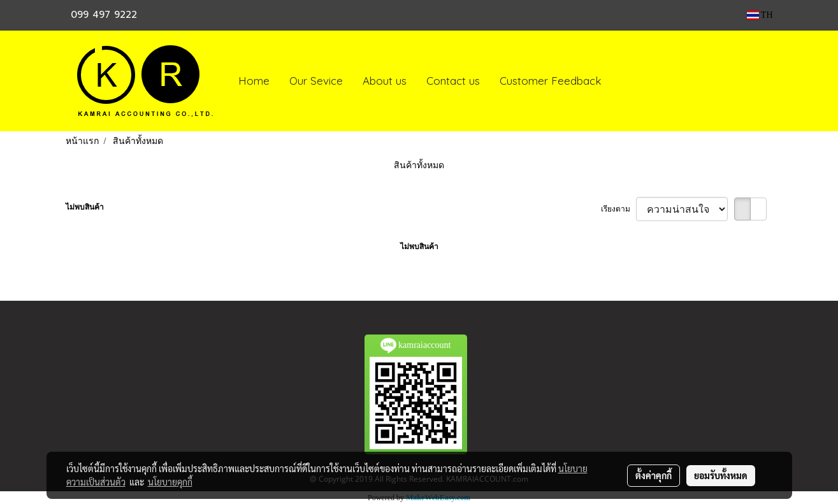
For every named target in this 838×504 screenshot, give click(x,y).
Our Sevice (316, 81)
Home (254, 81)
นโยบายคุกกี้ (170, 482)
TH (760, 15)
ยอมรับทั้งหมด (721, 475)
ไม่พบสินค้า (85, 207)
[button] (623, 81)
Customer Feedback (551, 81)
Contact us (453, 81)
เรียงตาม (618, 209)
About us (385, 81)
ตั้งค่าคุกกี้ (654, 475)
